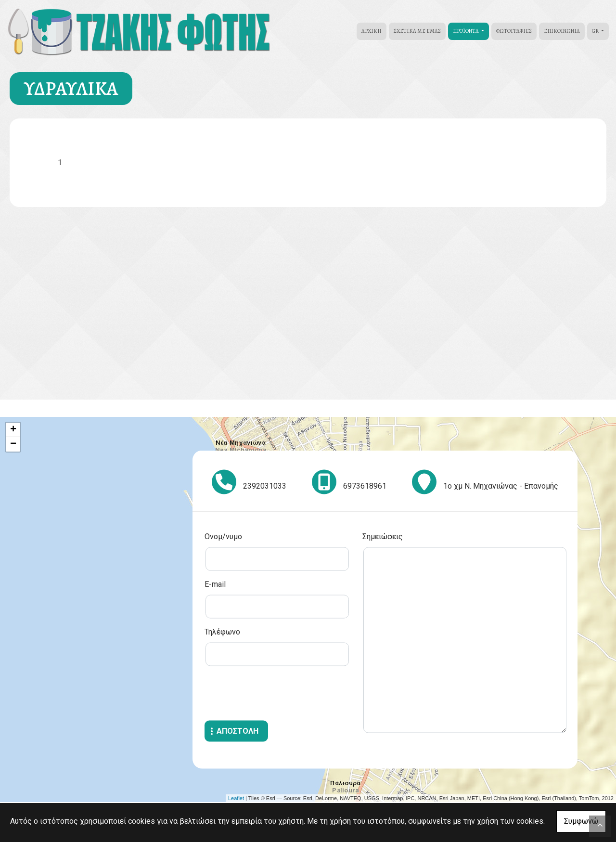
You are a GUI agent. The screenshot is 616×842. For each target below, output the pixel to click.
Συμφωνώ (581, 821)
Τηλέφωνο (222, 632)
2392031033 (265, 486)
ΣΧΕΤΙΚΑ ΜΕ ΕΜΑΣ (417, 31)
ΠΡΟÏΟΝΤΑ (466, 31)
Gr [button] (596, 31)
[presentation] (278, 695)
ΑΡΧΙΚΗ (372, 31)
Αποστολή (237, 731)
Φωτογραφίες (514, 31)
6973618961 (365, 486)
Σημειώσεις (383, 537)
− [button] (13, 444)
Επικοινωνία (562, 31)
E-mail (215, 584)
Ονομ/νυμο (223, 537)
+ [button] (13, 430)
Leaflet (236, 798)
